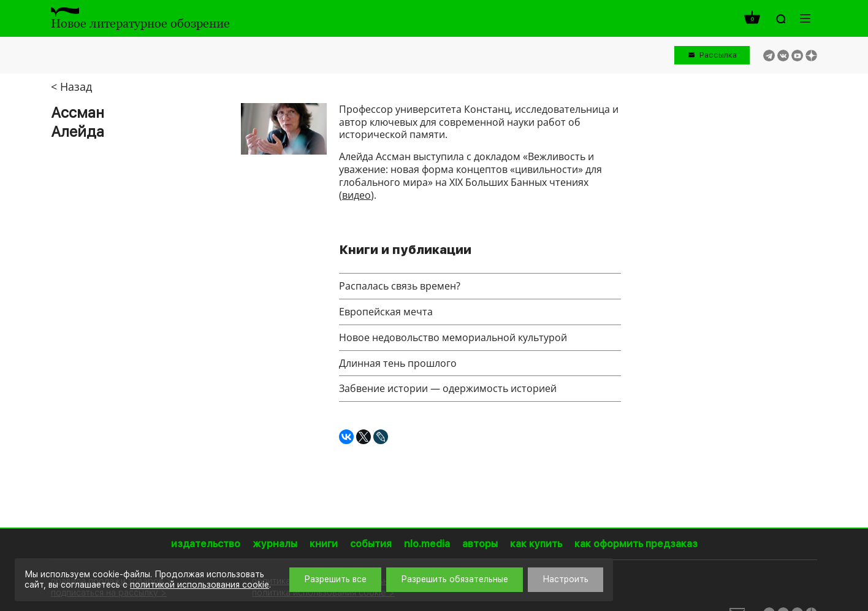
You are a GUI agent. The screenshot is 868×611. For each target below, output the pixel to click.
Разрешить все (335, 579)
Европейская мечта (386, 312)
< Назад (71, 86)
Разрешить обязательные (455, 579)
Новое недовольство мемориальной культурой (453, 337)
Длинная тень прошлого (398, 363)
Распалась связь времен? (400, 286)
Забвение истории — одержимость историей (448, 388)
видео (356, 195)
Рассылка (718, 55)
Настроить (565, 579)
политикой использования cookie (200, 585)
